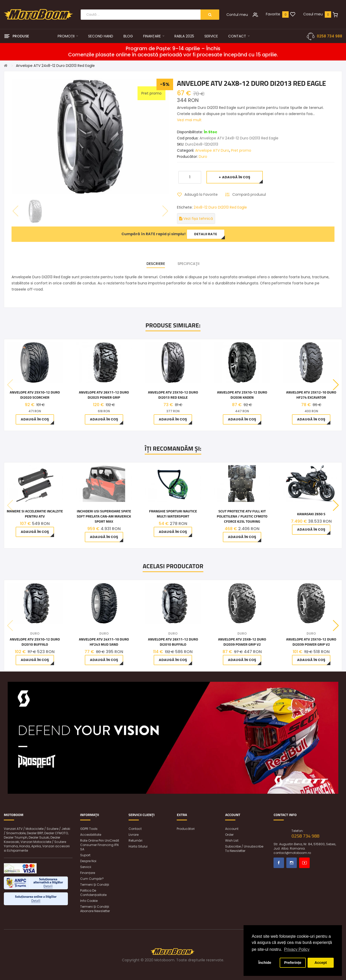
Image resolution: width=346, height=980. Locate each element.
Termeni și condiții (95, 885)
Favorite (273, 14)
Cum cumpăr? (92, 879)
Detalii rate (206, 234)
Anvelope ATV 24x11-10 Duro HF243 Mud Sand (104, 642)
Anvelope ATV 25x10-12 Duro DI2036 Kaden (242, 395)
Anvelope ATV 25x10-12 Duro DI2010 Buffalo (35, 642)
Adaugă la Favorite (201, 194)
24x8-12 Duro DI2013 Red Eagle (220, 207)
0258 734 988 (329, 36)
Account (232, 829)
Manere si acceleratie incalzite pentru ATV (35, 514)
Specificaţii (188, 264)
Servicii (86, 867)
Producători (186, 829)
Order (229, 835)
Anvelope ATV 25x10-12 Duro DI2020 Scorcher (35, 395)
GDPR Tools (89, 829)
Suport (85, 855)
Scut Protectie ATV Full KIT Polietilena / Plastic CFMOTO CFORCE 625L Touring (242, 516)
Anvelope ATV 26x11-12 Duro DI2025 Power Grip (104, 395)
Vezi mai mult (189, 120)
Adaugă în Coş (236, 177)
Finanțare (88, 873)
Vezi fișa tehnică (196, 219)
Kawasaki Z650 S (311, 514)
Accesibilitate (91, 835)
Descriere (156, 264)
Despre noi (88, 861)
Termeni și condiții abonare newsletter (95, 909)
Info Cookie (89, 901)
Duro (203, 157)
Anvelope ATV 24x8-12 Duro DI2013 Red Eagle (55, 66)
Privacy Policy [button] (297, 949)
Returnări (135, 840)
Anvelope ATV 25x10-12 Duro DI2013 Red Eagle (173, 395)
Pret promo (241, 150)
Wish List (232, 840)
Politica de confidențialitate (93, 893)
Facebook (279, 863)
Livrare (134, 835)
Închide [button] (265, 963)
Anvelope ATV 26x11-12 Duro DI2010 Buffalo (173, 642)
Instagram (292, 863)
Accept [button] (321, 963)
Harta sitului (138, 846)
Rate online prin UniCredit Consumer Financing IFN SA (100, 845)
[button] (336, 385)
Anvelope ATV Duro (212, 150)
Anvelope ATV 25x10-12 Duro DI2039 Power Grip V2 (311, 642)
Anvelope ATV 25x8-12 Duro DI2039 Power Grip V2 (242, 642)
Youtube (304, 863)
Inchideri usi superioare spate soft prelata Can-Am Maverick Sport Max (104, 516)
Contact (135, 829)
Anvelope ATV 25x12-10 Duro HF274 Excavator (311, 395)
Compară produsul (249, 194)
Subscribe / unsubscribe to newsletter (244, 849)
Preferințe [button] (293, 963)
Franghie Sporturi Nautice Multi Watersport (173, 514)
